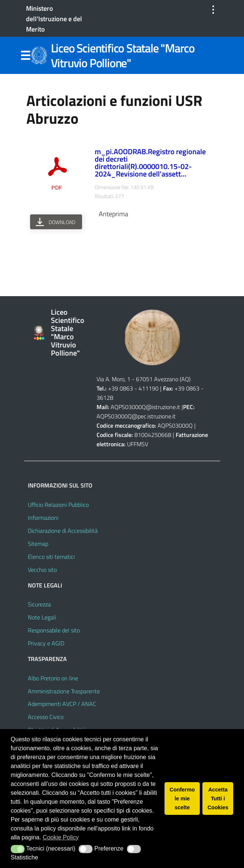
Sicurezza (39, 604)
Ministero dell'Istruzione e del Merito (54, 19)
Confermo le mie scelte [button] (182, 799)
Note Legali (42, 617)
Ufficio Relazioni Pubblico (58, 505)
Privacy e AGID (46, 643)
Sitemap (38, 544)
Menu (26, 56)
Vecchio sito (42, 570)
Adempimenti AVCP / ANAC (62, 704)
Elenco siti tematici (51, 557)
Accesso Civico (46, 717)
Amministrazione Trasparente (64, 691)
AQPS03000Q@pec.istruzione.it (136, 416)
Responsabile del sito (54, 630)
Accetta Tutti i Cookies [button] (218, 799)
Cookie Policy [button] (61, 837)
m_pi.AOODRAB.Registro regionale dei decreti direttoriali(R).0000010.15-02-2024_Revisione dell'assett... (150, 163)
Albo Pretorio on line (53, 678)
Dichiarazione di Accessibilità (63, 531)
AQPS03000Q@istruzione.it (146, 407)
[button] (18, 849)
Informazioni (43, 518)
